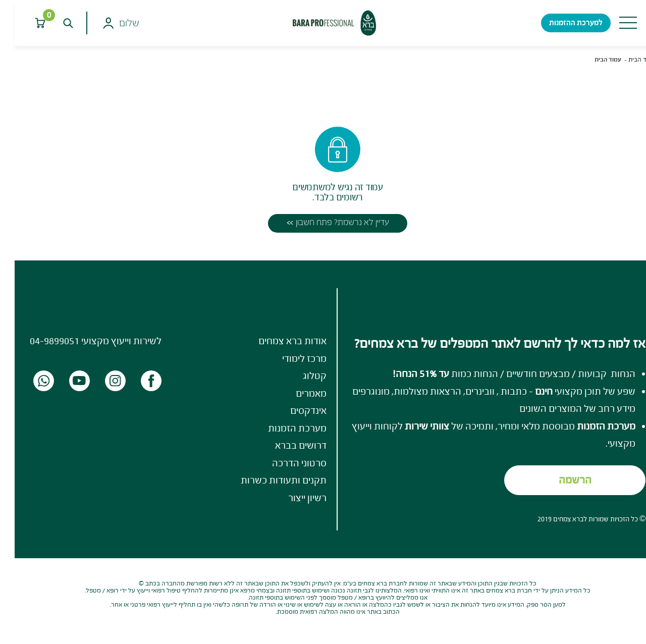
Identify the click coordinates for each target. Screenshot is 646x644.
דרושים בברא (286, 445)
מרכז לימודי (290, 358)
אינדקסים (294, 410)
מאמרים (297, 393)
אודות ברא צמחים (278, 341)
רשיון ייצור (293, 498)
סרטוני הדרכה (285, 463)
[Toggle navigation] (613, 23)
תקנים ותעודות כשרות (269, 480)
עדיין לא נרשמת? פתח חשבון (328, 222)
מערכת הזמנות (283, 428)
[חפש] (53, 23)
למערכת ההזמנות (561, 22)
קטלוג (300, 375)
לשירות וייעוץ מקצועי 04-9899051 (81, 341)
